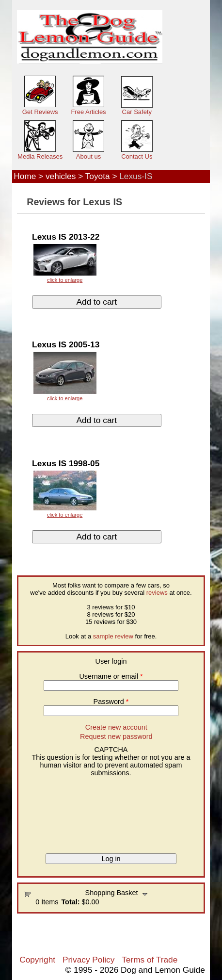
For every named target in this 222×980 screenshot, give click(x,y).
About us (88, 156)
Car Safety (137, 112)
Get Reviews (40, 112)
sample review (113, 636)
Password (111, 702)
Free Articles (88, 112)
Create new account (116, 727)
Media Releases (40, 156)
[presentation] (63, 812)
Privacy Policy (88, 960)
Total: (70, 902)
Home (25, 176)
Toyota (98, 176)
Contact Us (137, 156)
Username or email (111, 676)
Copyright (37, 960)
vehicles (61, 176)
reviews (157, 593)
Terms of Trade (150, 960)
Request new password (116, 736)
